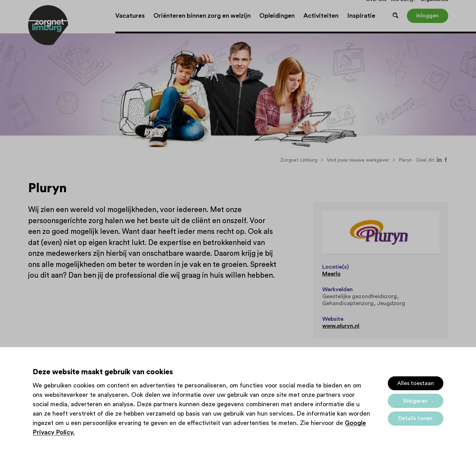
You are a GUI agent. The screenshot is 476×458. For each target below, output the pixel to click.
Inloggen (428, 16)
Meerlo (331, 274)
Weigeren (415, 401)
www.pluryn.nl (341, 326)
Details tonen (415, 418)
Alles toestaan (416, 383)
